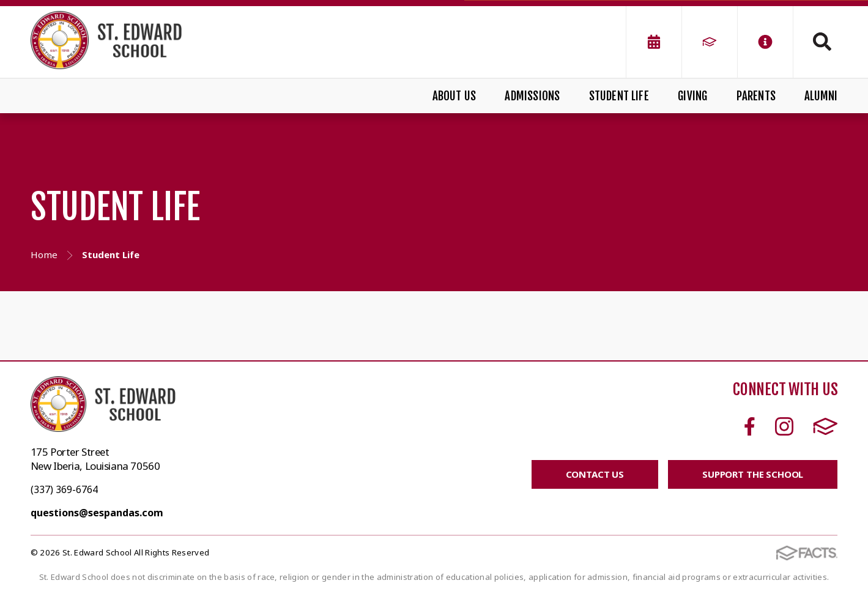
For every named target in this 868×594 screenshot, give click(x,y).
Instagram (784, 426)
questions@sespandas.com (97, 513)
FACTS (825, 426)
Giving (692, 96)
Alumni (821, 96)
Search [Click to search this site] (822, 42)
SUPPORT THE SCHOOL (753, 474)
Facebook (750, 426)
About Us (454, 96)
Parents (756, 96)
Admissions (532, 96)
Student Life (619, 96)
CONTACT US (595, 474)
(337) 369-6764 (64, 489)
